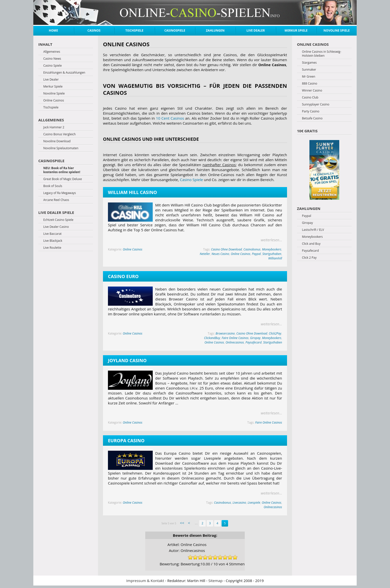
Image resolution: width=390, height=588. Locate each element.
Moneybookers (271, 249)
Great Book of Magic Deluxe (63, 179)
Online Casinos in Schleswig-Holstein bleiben (322, 54)
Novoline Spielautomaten (61, 148)
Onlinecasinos (235, 342)
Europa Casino (126, 441)
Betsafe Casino (312, 118)
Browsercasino (225, 333)
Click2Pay (275, 333)
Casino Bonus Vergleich (59, 134)
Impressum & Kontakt (145, 581)
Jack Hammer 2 (54, 127)
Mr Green (309, 77)
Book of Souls (53, 186)
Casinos (94, 30)
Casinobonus (252, 249)
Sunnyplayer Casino (316, 104)
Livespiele (254, 503)
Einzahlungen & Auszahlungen (64, 73)
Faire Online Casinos (235, 338)
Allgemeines (52, 52)
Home (53, 30)
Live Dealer (256, 30)
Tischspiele (134, 30)
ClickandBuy (212, 338)
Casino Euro (123, 276)
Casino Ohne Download (226, 249)
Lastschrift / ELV (313, 230)
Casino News (52, 59)
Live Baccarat (52, 234)
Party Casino (311, 111)
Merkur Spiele (296, 30)
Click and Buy (311, 244)
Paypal (256, 254)
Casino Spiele (191, 180)
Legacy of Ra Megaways (60, 193)
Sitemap (216, 581)
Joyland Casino (127, 360)
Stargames (309, 63)
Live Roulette (52, 248)
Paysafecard (254, 342)
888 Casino (310, 84)
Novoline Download (57, 141)
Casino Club (310, 98)
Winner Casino (312, 91)
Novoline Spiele (337, 30)
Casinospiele (175, 30)
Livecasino (239, 503)
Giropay (255, 338)
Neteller (205, 254)
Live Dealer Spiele (56, 212)
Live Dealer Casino (56, 227)
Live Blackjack (53, 241)
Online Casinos (133, 249)
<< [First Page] (182, 523)
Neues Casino (220, 254)
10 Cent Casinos (170, 118)
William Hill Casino (132, 192)
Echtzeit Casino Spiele (58, 220)
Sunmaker (309, 70)
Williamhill (275, 258)
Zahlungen (215, 30)
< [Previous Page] (189, 523)
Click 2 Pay (309, 258)
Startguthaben (272, 254)
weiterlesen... (271, 240)
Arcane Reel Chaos (56, 200)
